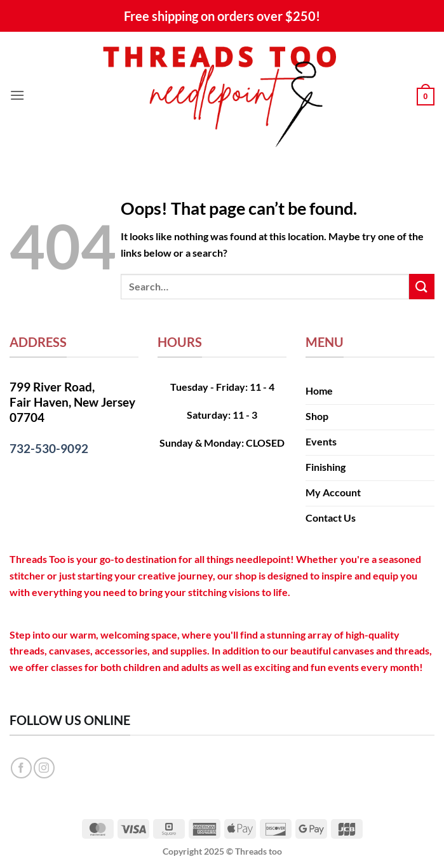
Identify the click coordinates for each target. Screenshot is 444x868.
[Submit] (422, 286)
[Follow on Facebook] (21, 768)
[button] (17, 95)
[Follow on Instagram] (44, 768)
